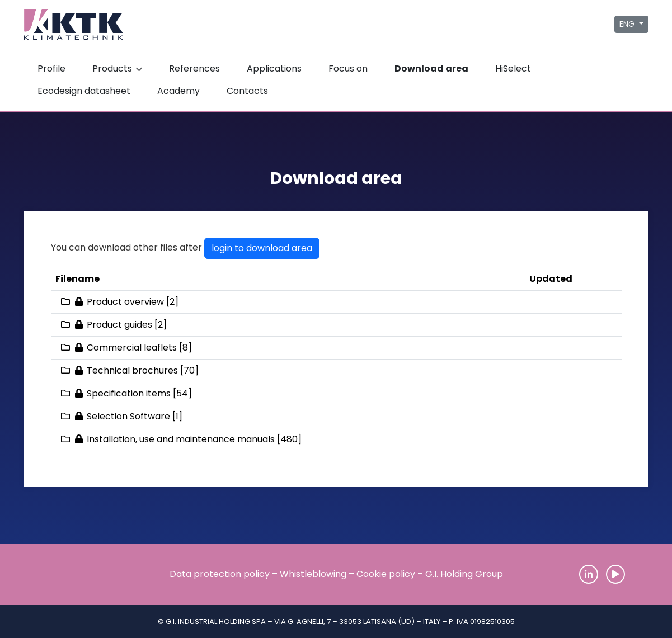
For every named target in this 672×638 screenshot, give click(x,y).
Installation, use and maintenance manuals (181, 439)
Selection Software (128, 416)
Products (119, 68)
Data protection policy (220, 574)
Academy (178, 91)
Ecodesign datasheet (84, 91)
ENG (628, 24)
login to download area (262, 248)
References (194, 68)
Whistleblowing (313, 574)
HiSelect (513, 68)
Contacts (247, 91)
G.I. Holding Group (464, 574)
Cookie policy (386, 574)
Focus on (348, 68)
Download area (431, 68)
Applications (274, 68)
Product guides (119, 325)
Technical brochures (132, 370)
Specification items (129, 393)
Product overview (125, 302)
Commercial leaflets (132, 348)
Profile (51, 68)
